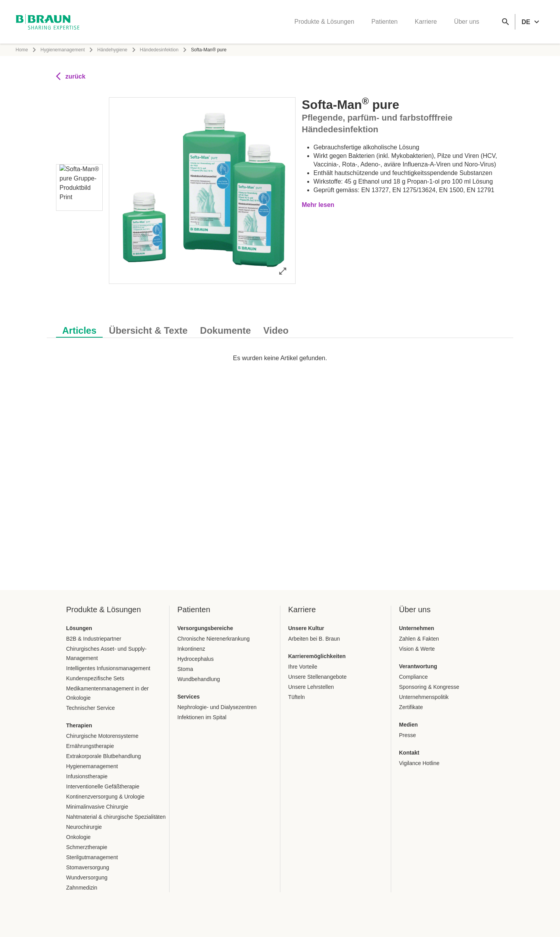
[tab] (79, 329)
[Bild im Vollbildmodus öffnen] (283, 271)
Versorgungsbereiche (205, 628)
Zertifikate (411, 707)
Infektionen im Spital (202, 717)
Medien (408, 725)
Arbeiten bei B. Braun (314, 639)
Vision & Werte (417, 649)
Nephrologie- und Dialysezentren (217, 707)
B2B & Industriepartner (94, 639)
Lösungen (79, 628)
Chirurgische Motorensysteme (102, 736)
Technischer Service (90, 708)
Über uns (466, 22)
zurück (71, 76)
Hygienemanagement (63, 50)
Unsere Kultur (306, 628)
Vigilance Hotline (419, 763)
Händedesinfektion (159, 50)
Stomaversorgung (88, 867)
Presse (408, 735)
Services (189, 697)
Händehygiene (112, 50)
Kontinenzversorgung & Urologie (105, 797)
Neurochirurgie (84, 827)
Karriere (426, 22)
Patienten (385, 22)
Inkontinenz (191, 649)
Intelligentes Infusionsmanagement (108, 668)
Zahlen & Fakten (419, 639)
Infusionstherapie (87, 776)
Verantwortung (418, 666)
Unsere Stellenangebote (317, 677)
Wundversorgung (87, 877)
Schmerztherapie (87, 847)
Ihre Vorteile (303, 667)
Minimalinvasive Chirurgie (97, 807)
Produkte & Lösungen (324, 22)
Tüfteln (297, 697)
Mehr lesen (318, 205)
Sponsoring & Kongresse (429, 687)
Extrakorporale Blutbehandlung (103, 756)
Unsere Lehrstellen (311, 687)
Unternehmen (416, 628)
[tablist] (280, 327)
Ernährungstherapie (90, 746)
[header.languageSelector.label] (531, 22)
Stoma (185, 669)
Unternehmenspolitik (424, 697)
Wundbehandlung (199, 679)
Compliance (413, 677)
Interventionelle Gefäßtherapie (103, 786)
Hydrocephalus (195, 659)
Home (22, 50)
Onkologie (78, 837)
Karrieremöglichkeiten (317, 656)
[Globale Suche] (506, 22)
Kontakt (409, 753)
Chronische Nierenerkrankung (213, 639)
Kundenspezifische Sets (95, 678)
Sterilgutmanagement (92, 857)
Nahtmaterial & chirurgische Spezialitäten (116, 817)
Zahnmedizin (82, 888)
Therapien (79, 725)
